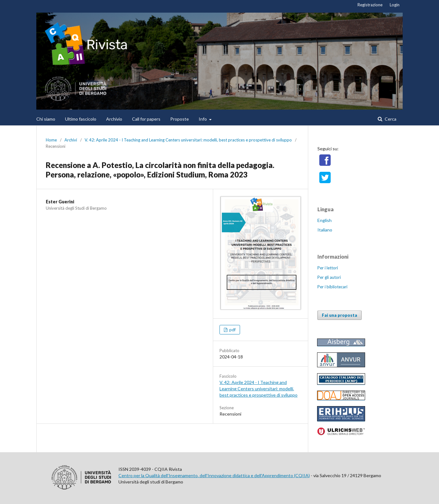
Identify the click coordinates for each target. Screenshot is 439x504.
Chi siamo (46, 119)
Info (203, 119)
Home (51, 140)
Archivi (71, 140)
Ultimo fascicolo (81, 119)
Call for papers (146, 119)
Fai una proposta (340, 315)
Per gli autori (329, 277)
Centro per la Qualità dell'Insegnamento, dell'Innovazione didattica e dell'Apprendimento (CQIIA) (214, 475)
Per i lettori (328, 268)
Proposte (180, 119)
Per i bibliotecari (332, 287)
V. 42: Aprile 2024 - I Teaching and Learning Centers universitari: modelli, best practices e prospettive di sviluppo (188, 140)
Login (395, 5)
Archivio (114, 119)
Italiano (325, 230)
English (325, 220)
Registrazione (370, 5)
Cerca (390, 119)
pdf (232, 330)
